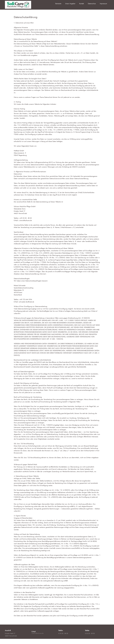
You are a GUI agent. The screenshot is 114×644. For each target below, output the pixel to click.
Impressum (103, 4)
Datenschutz (92, 4)
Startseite (58, 4)
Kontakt (82, 4)
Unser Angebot (70, 4)
